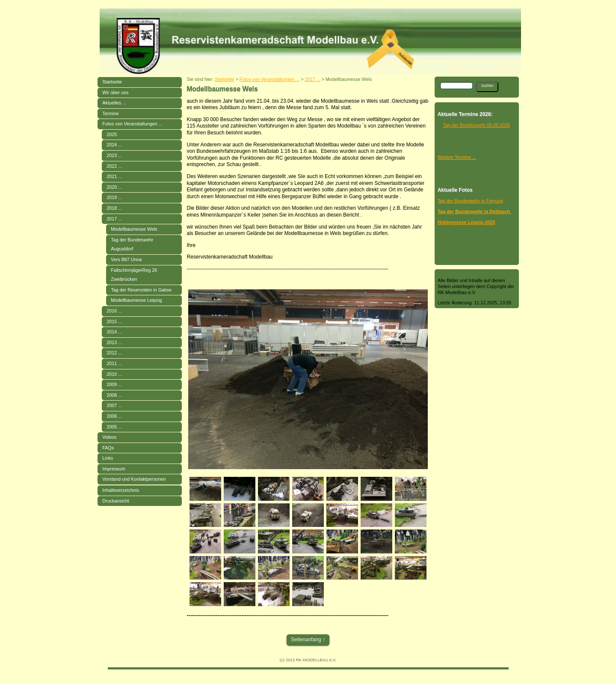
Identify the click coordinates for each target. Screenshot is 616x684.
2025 (112, 134)
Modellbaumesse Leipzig (136, 300)
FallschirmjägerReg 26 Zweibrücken (134, 275)
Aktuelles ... (114, 103)
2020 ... (114, 187)
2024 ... (114, 145)
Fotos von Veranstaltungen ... (132, 124)
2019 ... (114, 197)
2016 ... (114, 311)
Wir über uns (115, 92)
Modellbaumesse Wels (134, 229)
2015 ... (114, 321)
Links (108, 458)
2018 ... (114, 208)
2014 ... (114, 332)
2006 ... (114, 416)
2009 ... (114, 384)
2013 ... (114, 342)
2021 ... (114, 176)
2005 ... (114, 427)
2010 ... (114, 374)
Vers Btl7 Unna (126, 259)
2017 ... (114, 219)
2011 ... (114, 363)
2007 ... (114, 405)
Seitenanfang (306, 639)
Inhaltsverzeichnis (121, 490)
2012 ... (114, 353)
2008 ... (114, 395)
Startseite (112, 82)
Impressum (114, 469)
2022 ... (114, 166)
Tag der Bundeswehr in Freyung (470, 201)
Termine (110, 113)
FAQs (108, 448)
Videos (109, 437)
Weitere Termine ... (457, 157)
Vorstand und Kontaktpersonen (134, 479)
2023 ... (114, 155)
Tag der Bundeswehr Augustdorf (132, 244)
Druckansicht (115, 501)
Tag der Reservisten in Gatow (141, 290)
